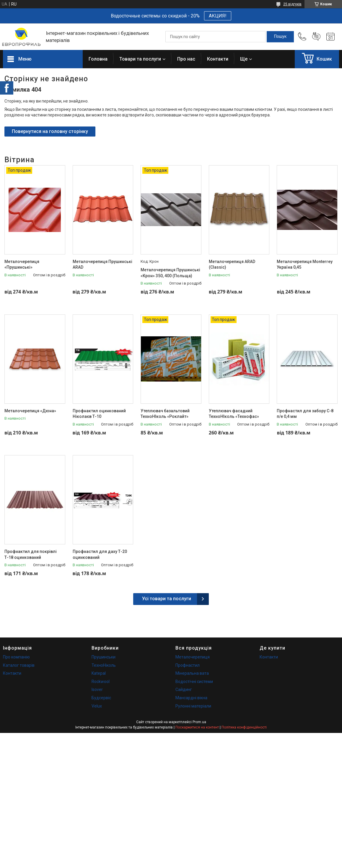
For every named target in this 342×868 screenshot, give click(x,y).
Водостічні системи (194, 682)
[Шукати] (280, 37)
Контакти (218, 59)
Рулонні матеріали (193, 706)
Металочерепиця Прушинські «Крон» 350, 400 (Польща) (170, 273)
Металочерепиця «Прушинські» (22, 265)
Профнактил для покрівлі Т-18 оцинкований (31, 554)
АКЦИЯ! (218, 16)
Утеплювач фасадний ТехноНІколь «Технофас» (234, 414)
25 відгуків (292, 4)
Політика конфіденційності (244, 727)
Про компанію (16, 657)
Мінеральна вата (192, 673)
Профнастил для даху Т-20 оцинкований (100, 554)
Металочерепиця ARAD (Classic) (232, 265)
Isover (97, 689)
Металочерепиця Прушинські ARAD (102, 265)
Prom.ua (199, 722)
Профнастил (188, 665)
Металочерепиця (193, 657)
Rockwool (101, 682)
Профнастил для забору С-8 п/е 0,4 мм (305, 414)
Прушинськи (104, 657)
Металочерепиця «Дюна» (30, 411)
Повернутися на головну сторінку (50, 131)
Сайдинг (184, 689)
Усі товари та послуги (167, 599)
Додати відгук (316, 37)
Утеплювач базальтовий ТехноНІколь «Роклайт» (165, 414)
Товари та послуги (140, 59)
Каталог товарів (19, 665)
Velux (97, 706)
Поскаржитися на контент (197, 727)
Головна (98, 59)
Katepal (99, 673)
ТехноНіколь (104, 665)
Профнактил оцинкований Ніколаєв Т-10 (99, 414)
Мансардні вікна (191, 698)
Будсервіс (101, 698)
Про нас (186, 59)
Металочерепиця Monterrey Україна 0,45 (305, 265)
